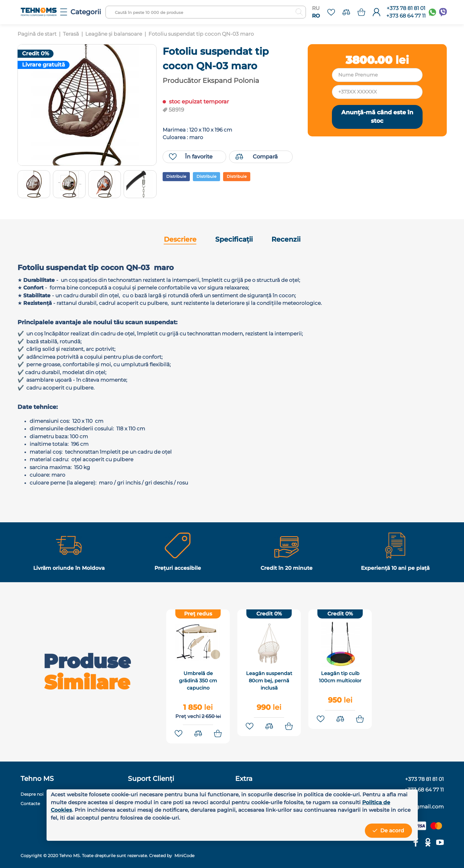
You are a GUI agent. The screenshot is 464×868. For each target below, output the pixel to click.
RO (316, 16)
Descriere (180, 239)
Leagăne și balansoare (114, 34)
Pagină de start (37, 34)
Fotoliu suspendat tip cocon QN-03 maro (201, 34)
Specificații (234, 239)
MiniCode (184, 856)
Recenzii (286, 239)
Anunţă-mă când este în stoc (377, 117)
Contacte (30, 804)
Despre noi (32, 794)
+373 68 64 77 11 (406, 16)
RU (316, 8)
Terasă (71, 34)
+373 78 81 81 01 (406, 8)
